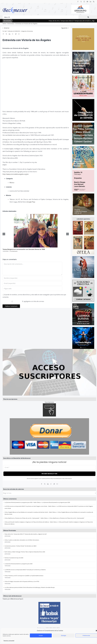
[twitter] (81, 2)
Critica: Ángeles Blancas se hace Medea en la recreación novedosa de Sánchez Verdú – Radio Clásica (30, 512)
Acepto (41, 635)
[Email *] (49, 468)
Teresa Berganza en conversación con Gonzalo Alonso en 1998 (24, 249)
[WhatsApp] (51, 484)
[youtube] (87, 2)
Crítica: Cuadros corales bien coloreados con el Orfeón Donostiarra (22, 540)
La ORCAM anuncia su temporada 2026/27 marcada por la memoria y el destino (25, 570)
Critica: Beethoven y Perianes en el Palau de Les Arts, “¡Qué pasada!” (67, 518)
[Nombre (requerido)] (32, 278)
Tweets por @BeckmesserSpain (13, 599)
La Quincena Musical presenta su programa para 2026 (56, 502)
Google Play (31, 202)
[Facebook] (42, 484)
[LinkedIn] (48, 484)
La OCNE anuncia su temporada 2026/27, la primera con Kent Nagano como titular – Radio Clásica (30, 506)
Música (12, 183)
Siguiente (64, 28)
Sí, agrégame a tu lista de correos (23, 301)
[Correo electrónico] (57, 484)
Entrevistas (30, 31)
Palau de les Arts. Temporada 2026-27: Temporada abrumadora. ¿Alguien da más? (26, 534)
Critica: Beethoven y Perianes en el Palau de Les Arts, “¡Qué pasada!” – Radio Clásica (26, 518)
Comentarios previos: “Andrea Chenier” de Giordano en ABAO (20, 546)
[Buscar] (88, 17)
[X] (45, 484)
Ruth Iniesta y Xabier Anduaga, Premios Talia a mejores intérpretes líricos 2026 (25, 552)
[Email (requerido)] (32, 283)
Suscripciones (49, 402)
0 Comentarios (14, 251)
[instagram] (84, 2)
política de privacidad (52, 478)
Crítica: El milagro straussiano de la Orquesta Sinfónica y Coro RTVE (22, 581)
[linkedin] (91, 2)
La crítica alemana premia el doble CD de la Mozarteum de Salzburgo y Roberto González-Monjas (30, 587)
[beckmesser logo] (15, 6)
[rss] (94, 2)
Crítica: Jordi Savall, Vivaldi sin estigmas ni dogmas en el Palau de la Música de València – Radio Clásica (31, 522)
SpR (6, 31)
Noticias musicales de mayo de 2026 (14, 558)
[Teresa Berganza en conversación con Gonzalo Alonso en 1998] (36, 215)
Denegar (64, 635)
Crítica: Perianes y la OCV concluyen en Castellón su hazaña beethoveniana (24, 576)
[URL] (32, 289)
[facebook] (78, 2)
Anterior (7, 28)
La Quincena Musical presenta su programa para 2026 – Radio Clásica (22, 502)
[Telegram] (54, 484)
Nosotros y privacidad (9, 641)
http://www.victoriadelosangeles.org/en (16, 174)
